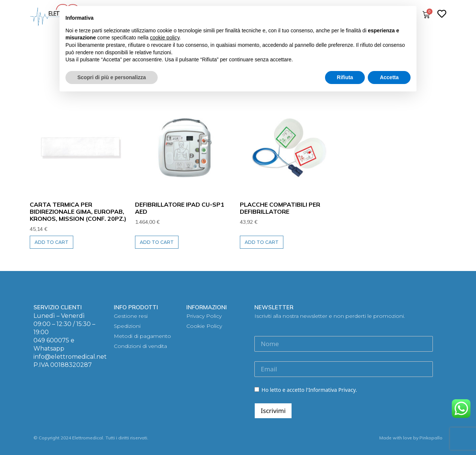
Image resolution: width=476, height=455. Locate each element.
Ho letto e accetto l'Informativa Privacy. (305, 390)
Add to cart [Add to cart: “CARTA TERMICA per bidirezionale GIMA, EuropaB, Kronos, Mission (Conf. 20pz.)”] (52, 242)
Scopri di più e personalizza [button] (112, 77)
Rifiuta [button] (345, 77)
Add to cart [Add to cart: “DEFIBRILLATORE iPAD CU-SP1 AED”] (157, 242)
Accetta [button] (389, 77)
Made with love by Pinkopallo (411, 438)
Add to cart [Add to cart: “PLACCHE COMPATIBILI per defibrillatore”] (262, 242)
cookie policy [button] (165, 38)
